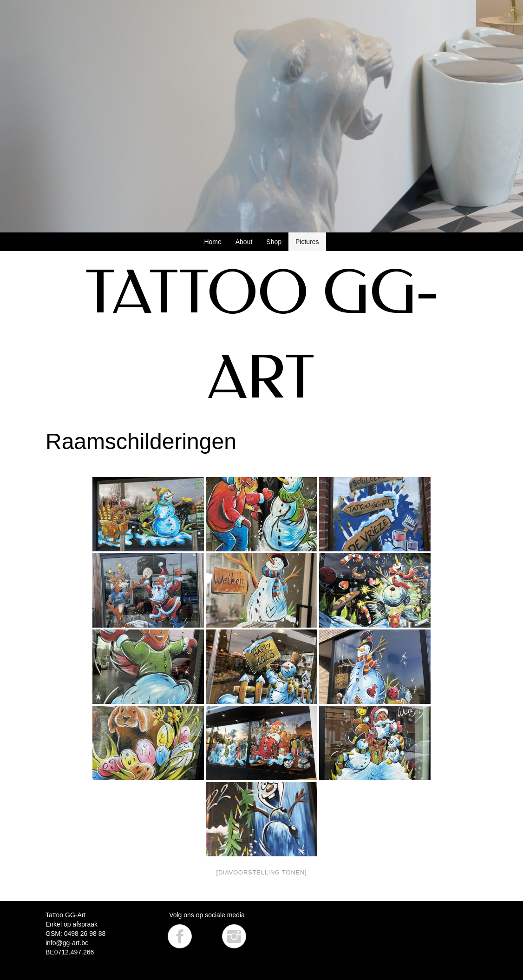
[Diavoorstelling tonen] (262, 872)
